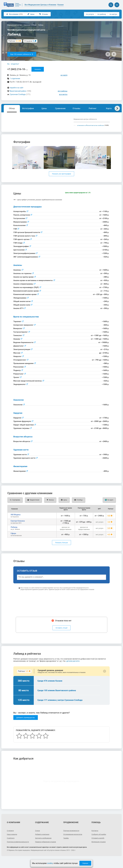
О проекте (11, 838)
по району (102, 14)
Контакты (95, 838)
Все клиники (15, 14)
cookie (50, 863)
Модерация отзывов (100, 849)
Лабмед (14, 535)
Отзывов (29, 41)
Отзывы (44, 14)
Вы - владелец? (13, 64)
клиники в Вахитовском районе (91, 126)
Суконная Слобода (18, 94)
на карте (64, 75)
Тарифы (66, 846)
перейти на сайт (17, 88)
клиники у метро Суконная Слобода (88, 130)
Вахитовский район (18, 91)
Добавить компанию (43, 842)
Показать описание (23, 131)
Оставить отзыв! (62, 635)
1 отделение (15, 79)
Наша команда (13, 842)
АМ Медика (15, 522)
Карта (109, 108)
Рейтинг (93, 108)
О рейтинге (11, 846)
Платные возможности (72, 838)
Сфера (13, 541)
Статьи (38, 838)
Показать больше (61, 550)
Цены (31, 14)
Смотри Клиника (18, 528)
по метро (113, 14)
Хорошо (85, 863)
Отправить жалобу (99, 846)
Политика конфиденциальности (15, 850)
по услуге (90, 14)
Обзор (12, 108)
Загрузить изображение (45, 846)
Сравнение (60, 108)
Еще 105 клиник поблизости (22, 54)
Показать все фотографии (61, 181)
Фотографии (28, 108)
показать (38, 69)
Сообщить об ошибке (100, 842)
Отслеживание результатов (74, 842)
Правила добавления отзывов (47, 849)
